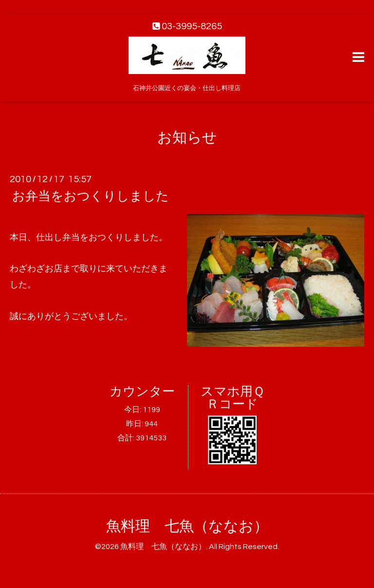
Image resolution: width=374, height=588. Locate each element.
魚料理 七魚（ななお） (187, 526)
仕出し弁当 (58, 237)
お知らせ (187, 138)
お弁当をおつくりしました (91, 196)
